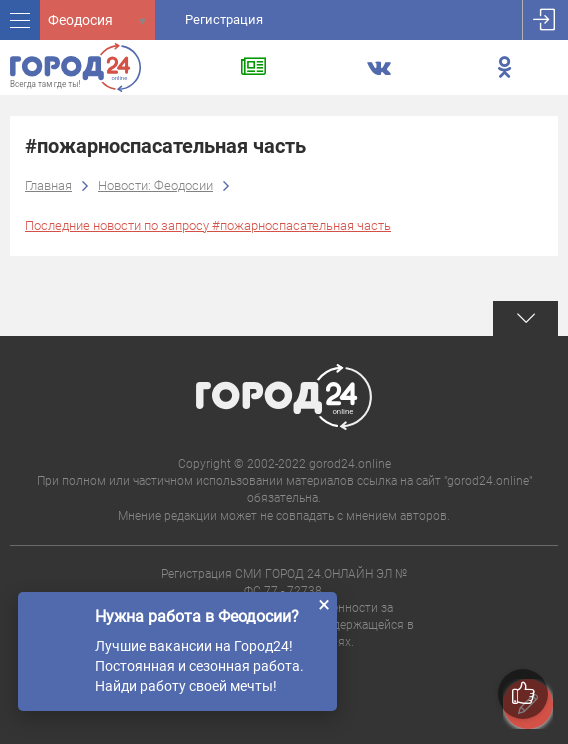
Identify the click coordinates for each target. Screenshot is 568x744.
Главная (48, 185)
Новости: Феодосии (155, 185)
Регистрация (224, 19)
